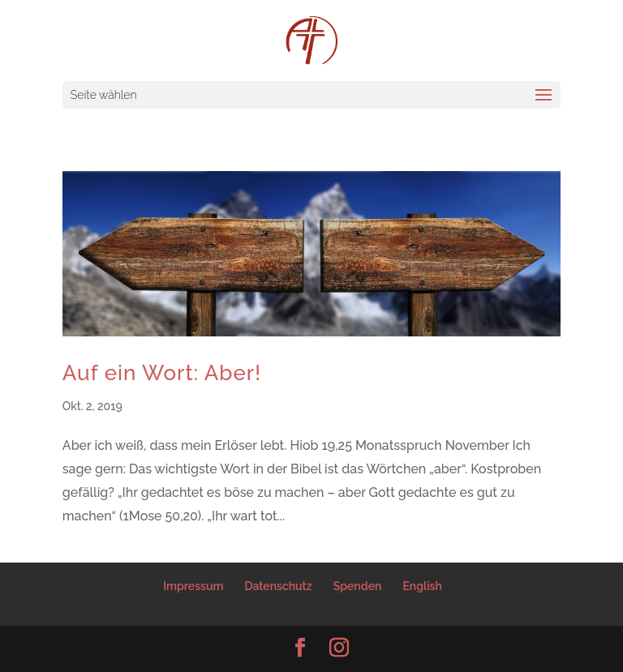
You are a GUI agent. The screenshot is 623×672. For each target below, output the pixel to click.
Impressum (193, 586)
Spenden (358, 586)
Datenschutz (279, 586)
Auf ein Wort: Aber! (162, 373)
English (422, 586)
